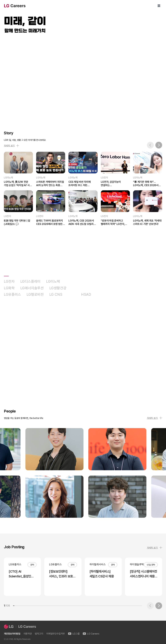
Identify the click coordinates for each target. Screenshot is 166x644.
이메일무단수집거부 (55, 634)
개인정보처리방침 (12, 634)
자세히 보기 (11, 146)
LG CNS (56, 294)
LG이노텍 (53, 281)
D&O (72, 294)
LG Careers (91, 634)
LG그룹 (74, 634)
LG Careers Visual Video (83, 78)
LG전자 (9, 281)
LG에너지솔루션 (32, 288)
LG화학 (9, 288)
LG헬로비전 (35, 294)
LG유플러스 (12, 294)
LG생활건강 (58, 288)
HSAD (86, 294)
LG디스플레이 (30, 281)
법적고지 (39, 634)
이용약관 (28, 634)
